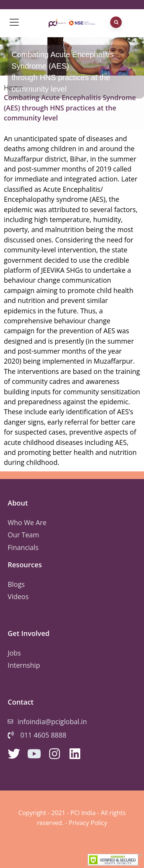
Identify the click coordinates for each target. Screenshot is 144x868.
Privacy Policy (88, 823)
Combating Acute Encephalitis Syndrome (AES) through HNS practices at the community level (70, 108)
